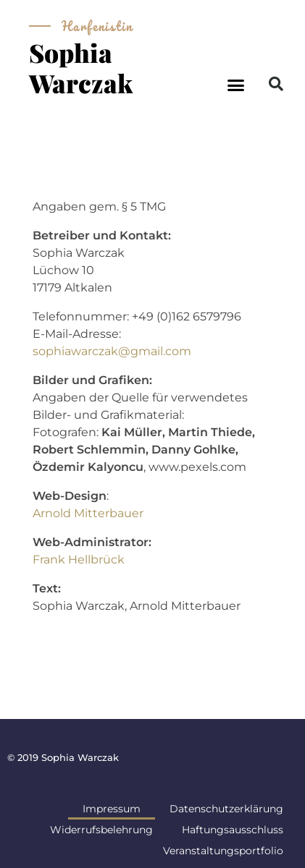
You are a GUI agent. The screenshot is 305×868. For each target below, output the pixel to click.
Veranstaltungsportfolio (223, 851)
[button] (235, 85)
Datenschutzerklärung (226, 809)
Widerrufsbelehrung (101, 830)
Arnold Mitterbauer (88, 513)
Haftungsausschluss (233, 830)
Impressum (112, 809)
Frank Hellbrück (79, 559)
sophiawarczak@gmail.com (112, 351)
